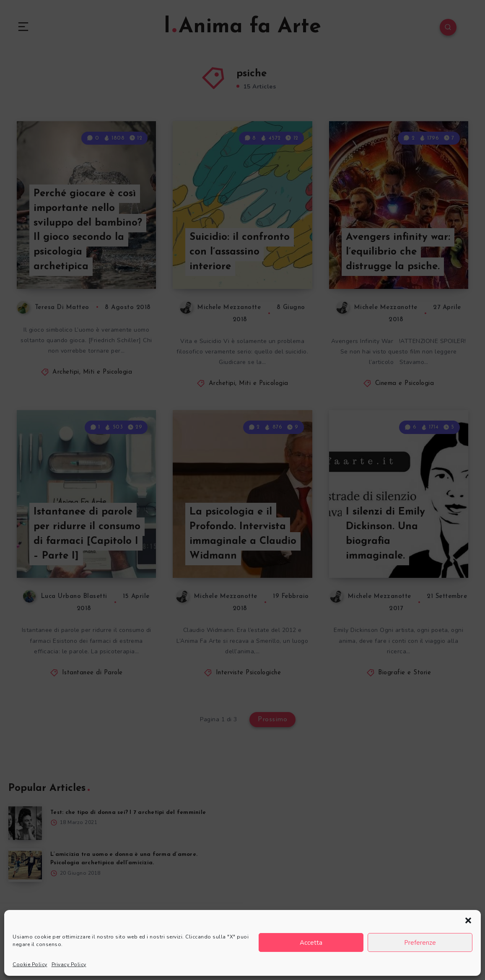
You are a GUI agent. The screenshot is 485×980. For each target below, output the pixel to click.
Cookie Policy (30, 964)
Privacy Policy (69, 964)
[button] (468, 920)
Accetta (311, 943)
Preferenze (420, 943)
